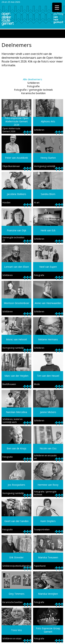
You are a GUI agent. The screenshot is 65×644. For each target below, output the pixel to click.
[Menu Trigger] (57, 7)
